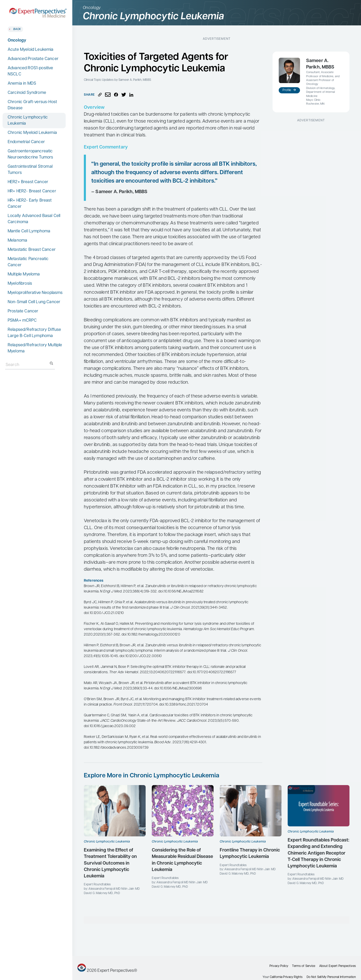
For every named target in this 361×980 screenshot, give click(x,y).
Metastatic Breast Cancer (32, 250)
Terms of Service (304, 966)
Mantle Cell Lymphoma (29, 231)
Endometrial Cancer (26, 142)
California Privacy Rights (286, 977)
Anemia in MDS (22, 84)
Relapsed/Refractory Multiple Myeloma (35, 348)
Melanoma (17, 241)
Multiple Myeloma (24, 274)
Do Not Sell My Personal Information (331, 977)
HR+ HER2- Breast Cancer (32, 191)
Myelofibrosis (20, 284)
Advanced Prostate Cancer (33, 59)
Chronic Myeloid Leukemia (32, 133)
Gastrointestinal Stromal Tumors (30, 170)
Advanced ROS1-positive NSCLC (31, 71)
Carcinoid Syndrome (27, 93)
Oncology (17, 41)
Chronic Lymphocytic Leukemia (28, 121)
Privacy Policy (279, 966)
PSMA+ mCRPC (22, 321)
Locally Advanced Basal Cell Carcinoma (34, 219)
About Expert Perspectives (338, 966)
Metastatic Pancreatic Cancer (28, 262)
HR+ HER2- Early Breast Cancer (30, 204)
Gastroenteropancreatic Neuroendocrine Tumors (30, 154)
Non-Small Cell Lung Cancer (34, 302)
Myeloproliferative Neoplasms (35, 293)
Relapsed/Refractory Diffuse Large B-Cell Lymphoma (34, 333)
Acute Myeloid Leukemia (31, 50)
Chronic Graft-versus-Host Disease (32, 105)
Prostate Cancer (23, 311)
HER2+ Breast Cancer (28, 182)
